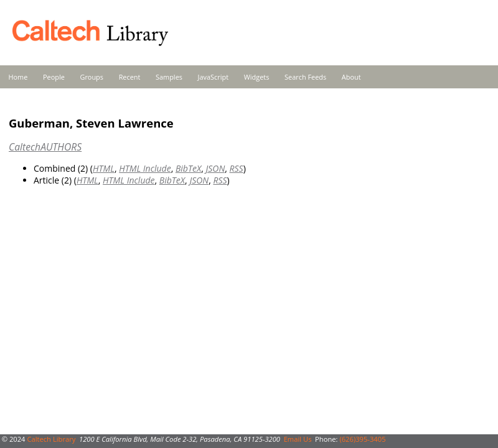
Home (18, 77)
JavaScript (213, 77)
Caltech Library (51, 439)
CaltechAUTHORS (45, 147)
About (351, 77)
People (54, 77)
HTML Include (145, 168)
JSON (215, 168)
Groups (92, 77)
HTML (104, 168)
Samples (169, 77)
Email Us (298, 439)
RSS (237, 168)
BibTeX (188, 168)
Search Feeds (305, 77)
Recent (130, 77)
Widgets (257, 77)
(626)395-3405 (362, 439)
